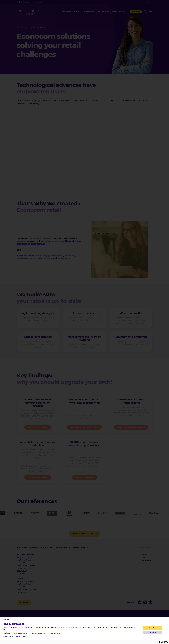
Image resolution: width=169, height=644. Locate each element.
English (6, 620)
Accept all (153, 628)
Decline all (153, 632)
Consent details (8, 637)
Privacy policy (21, 637)
